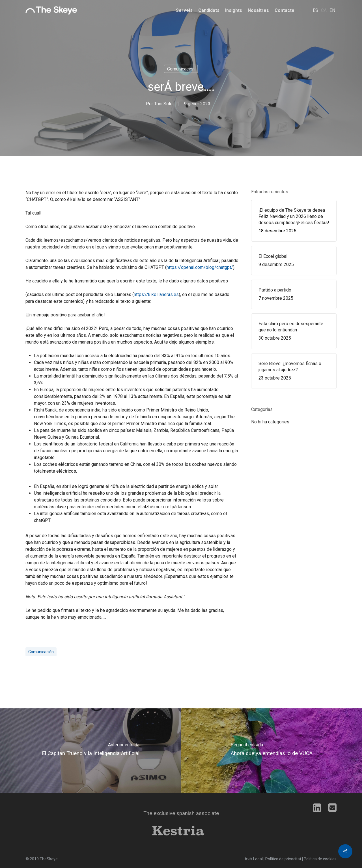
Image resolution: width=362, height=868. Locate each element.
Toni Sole (163, 104)
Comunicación (181, 69)
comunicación (41, 652)
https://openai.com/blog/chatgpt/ (200, 267)
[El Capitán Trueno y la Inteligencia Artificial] (90, 751)
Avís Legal (254, 859)
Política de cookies (320, 859)
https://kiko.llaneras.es (156, 294)
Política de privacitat (283, 859)
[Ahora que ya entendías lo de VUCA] (271, 751)
